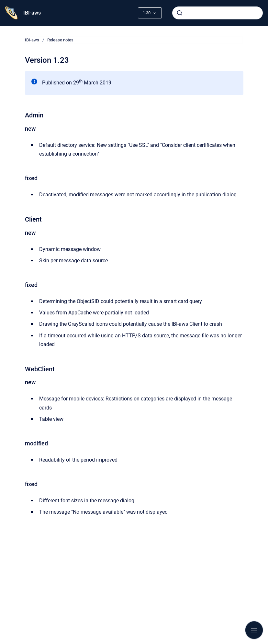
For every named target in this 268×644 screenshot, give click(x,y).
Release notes (60, 40)
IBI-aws (32, 13)
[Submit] (180, 13)
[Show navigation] (254, 630)
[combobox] (218, 13)
